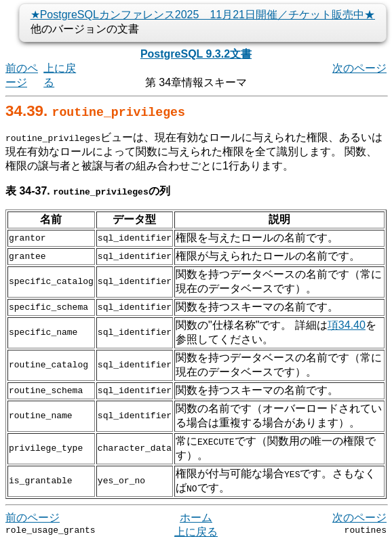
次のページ (359, 68)
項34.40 (347, 325)
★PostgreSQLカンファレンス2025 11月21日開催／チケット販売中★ (203, 15)
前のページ (33, 518)
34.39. (95, 111)
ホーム (196, 518)
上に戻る (196, 532)
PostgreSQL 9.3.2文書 (196, 54)
